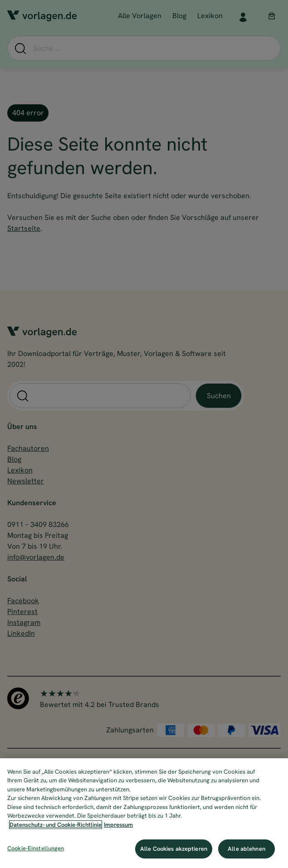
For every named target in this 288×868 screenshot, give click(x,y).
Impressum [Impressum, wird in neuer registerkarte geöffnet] (118, 825)
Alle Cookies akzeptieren (174, 849)
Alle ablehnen (247, 849)
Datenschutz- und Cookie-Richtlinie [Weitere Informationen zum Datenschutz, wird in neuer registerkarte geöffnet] (56, 825)
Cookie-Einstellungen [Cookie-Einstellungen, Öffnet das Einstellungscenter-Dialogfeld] (36, 848)
